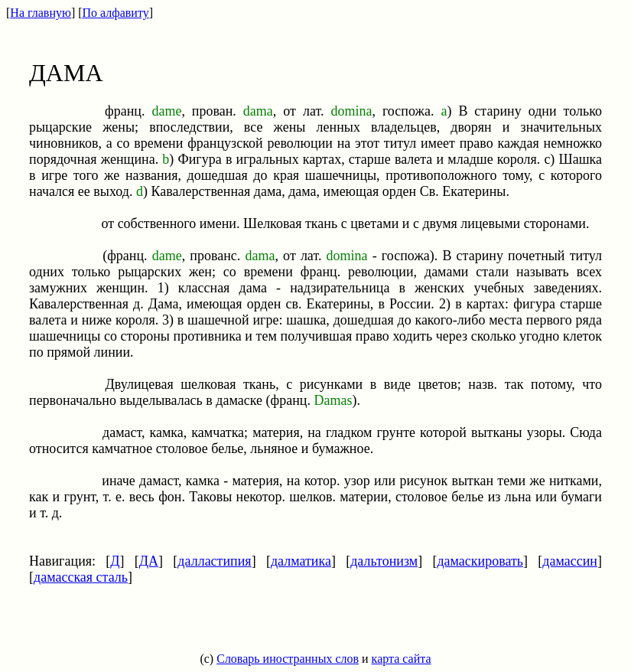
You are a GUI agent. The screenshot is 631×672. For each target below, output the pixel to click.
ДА (149, 561)
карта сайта (402, 659)
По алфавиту (116, 13)
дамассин (570, 561)
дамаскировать (480, 561)
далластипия (214, 561)
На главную (41, 13)
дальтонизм (384, 561)
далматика (301, 561)
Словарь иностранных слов (288, 659)
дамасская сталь (81, 577)
